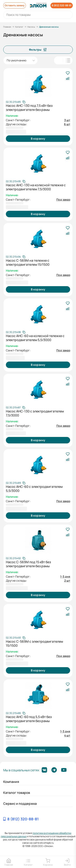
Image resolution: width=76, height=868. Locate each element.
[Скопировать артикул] (16, 102)
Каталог (19, 27)
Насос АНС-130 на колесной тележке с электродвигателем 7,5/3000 (36, 187)
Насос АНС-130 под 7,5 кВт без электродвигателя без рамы (29, 108)
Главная (7, 27)
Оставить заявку (15, 5)
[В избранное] (68, 73)
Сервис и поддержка (20, 804)
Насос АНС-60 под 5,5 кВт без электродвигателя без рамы (29, 719)
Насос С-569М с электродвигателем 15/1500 (34, 643)
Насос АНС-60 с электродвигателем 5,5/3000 (34, 489)
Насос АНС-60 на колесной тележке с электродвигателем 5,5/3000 (35, 338)
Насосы (31, 27)
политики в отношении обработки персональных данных (36, 835)
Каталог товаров (17, 793)
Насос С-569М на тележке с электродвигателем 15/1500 (28, 262)
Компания (11, 782)
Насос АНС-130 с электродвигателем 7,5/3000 (35, 413)
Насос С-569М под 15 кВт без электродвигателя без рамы (28, 564)
